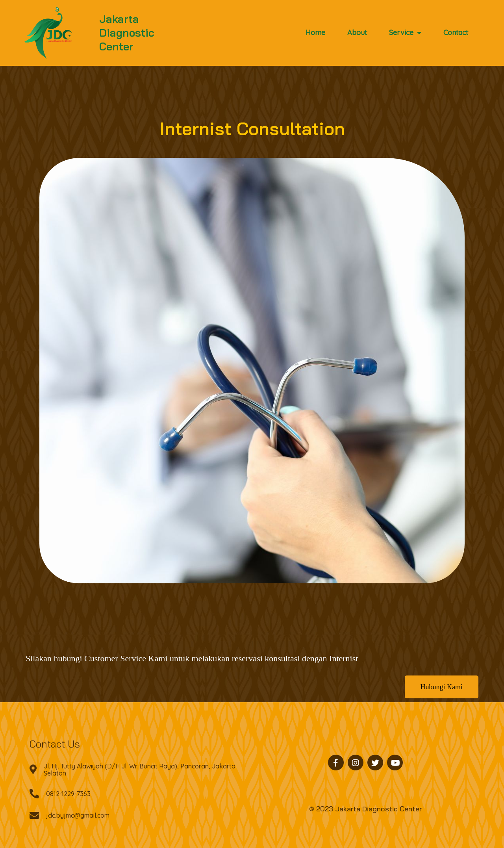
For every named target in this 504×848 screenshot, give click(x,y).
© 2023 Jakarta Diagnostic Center (365, 809)
